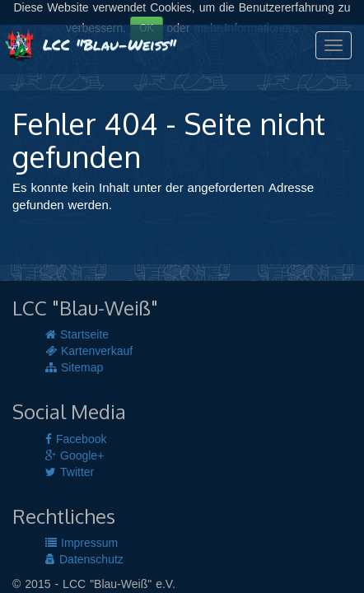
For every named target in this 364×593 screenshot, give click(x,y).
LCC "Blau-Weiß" (90, 44)
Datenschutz (84, 560)
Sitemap (74, 368)
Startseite (77, 335)
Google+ (75, 456)
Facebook (76, 440)
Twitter (70, 473)
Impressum (82, 544)
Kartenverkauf (89, 352)
